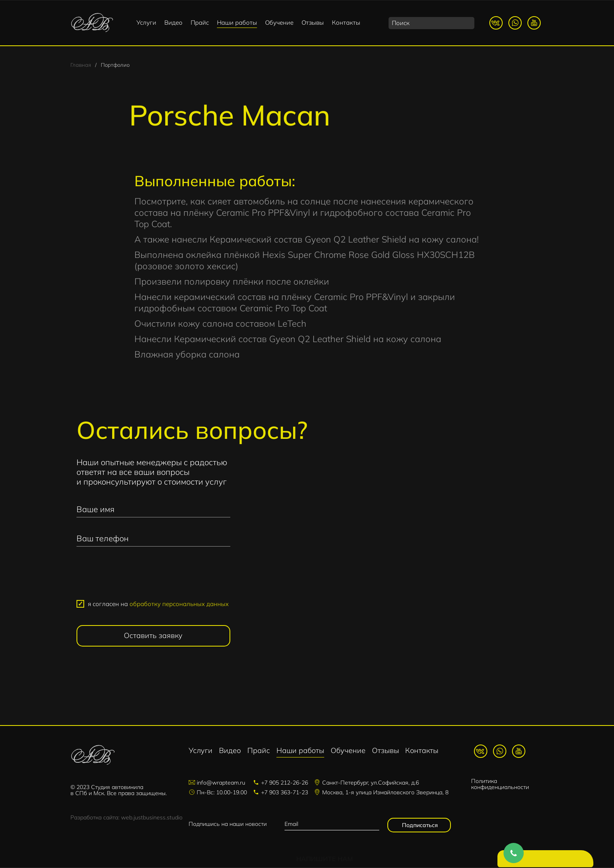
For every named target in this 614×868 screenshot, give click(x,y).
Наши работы (237, 22)
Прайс (200, 22)
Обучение (279, 22)
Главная (81, 66)
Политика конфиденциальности (500, 785)
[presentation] (153, 577)
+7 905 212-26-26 (285, 783)
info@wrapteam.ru (221, 783)
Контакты (346, 22)
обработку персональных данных (179, 605)
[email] (332, 824)
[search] (431, 23)
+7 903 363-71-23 (285, 793)
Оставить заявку (153, 636)
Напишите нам (547, 860)
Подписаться (419, 825)
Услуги (146, 22)
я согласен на (158, 605)
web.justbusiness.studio (152, 818)
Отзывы (313, 22)
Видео (173, 22)
